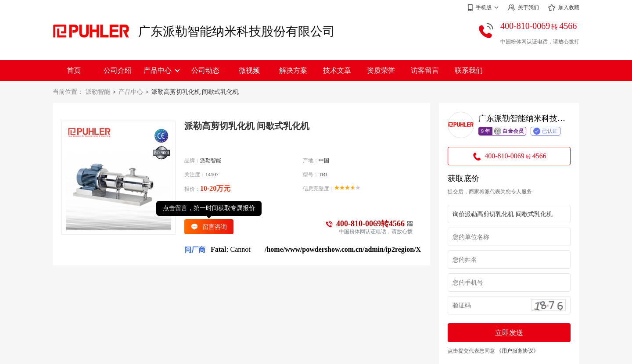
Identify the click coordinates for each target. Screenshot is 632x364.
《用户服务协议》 (517, 351)
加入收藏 (564, 8)
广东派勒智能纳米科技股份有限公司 (237, 31)
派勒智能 (98, 92)
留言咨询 (209, 227)
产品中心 (162, 70)
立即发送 (509, 333)
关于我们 (523, 8)
